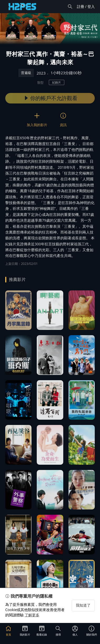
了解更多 (32, 615)
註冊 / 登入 (86, 6)
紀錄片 (57, 82)
